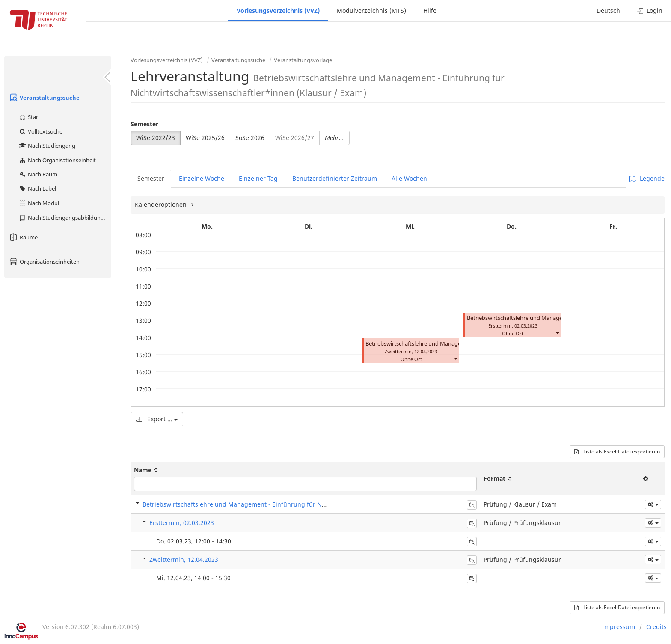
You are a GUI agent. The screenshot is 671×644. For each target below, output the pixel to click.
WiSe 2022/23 (156, 138)
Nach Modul (39, 203)
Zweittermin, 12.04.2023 (184, 559)
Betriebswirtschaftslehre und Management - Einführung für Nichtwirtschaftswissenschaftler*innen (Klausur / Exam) (311, 504)
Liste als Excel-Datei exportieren (617, 452)
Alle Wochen (409, 178)
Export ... (157, 419)
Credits (656, 627)
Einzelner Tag (258, 178)
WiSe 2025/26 (205, 138)
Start (29, 117)
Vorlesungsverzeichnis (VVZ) (278, 10)
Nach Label (37, 188)
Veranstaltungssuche (44, 98)
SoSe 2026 (250, 138)
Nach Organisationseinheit (57, 160)
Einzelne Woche (202, 178)
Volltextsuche (40, 131)
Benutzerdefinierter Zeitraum (335, 178)
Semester (144, 124)
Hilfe (430, 10)
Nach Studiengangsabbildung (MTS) (65, 218)
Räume (23, 237)
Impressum (619, 627)
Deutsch (608, 10)
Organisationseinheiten (44, 262)
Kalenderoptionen (162, 204)
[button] (455, 358)
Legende (647, 178)
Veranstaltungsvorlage (303, 60)
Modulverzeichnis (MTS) (371, 10)
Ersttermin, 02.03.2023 (182, 523)
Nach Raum (38, 174)
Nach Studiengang (47, 146)
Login (650, 10)
